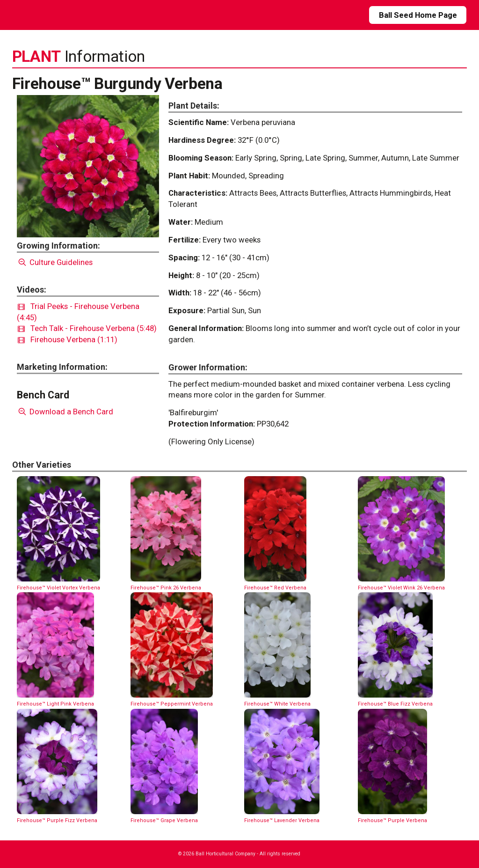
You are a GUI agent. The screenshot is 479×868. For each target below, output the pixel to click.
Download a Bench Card (65, 412)
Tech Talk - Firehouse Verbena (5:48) (87, 328)
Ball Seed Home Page (418, 15)
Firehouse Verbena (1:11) (68, 339)
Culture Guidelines (55, 262)
